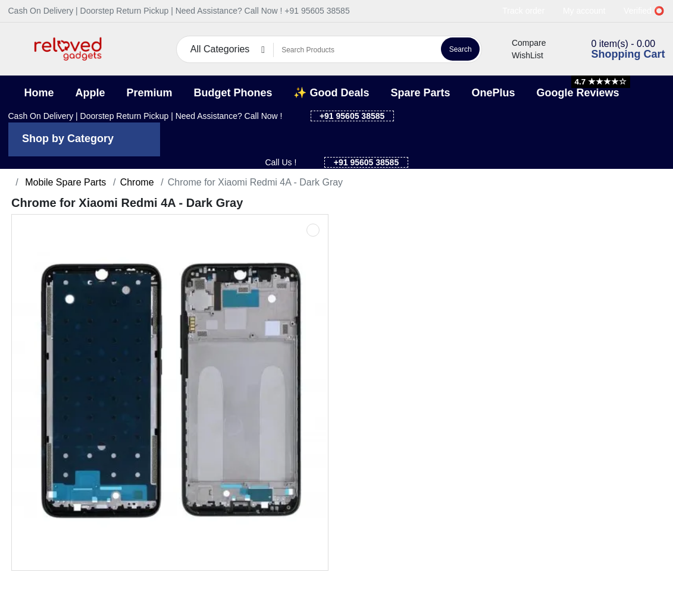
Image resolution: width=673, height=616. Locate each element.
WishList (521, 55)
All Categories (220, 49)
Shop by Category (68, 139)
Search (461, 49)
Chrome (137, 182)
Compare (522, 43)
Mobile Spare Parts (65, 182)
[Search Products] (356, 50)
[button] (16, 49)
